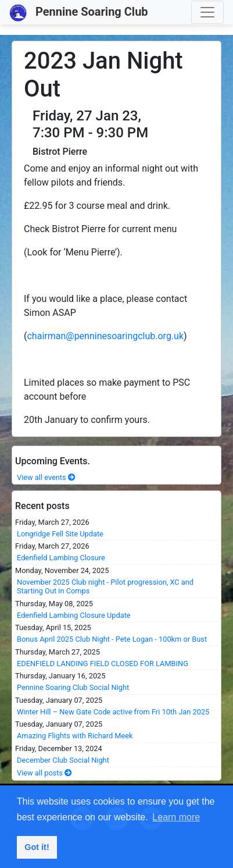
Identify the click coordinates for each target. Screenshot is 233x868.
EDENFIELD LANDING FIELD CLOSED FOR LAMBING (103, 664)
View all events (46, 477)
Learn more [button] (176, 817)
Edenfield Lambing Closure (61, 558)
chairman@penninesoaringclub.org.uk (105, 336)
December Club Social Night (63, 760)
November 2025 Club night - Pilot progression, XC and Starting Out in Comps (105, 586)
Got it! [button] (37, 847)
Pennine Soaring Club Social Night (73, 687)
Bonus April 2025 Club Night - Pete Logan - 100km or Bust (112, 639)
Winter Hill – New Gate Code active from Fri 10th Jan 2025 (113, 712)
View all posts (44, 773)
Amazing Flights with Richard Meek (75, 736)
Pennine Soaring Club (79, 13)
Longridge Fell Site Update (60, 534)
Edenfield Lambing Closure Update (74, 615)
